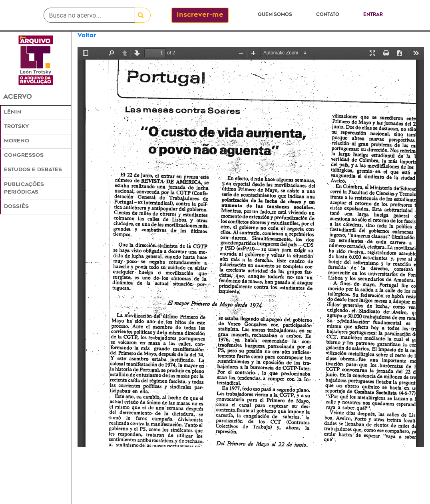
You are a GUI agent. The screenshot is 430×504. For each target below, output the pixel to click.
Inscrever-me (200, 15)
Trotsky (16, 127)
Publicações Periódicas (24, 189)
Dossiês (16, 207)
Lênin (13, 112)
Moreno (17, 141)
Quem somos (275, 15)
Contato (328, 15)
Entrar (373, 15)
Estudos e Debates (33, 170)
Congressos (24, 156)
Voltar (87, 36)
